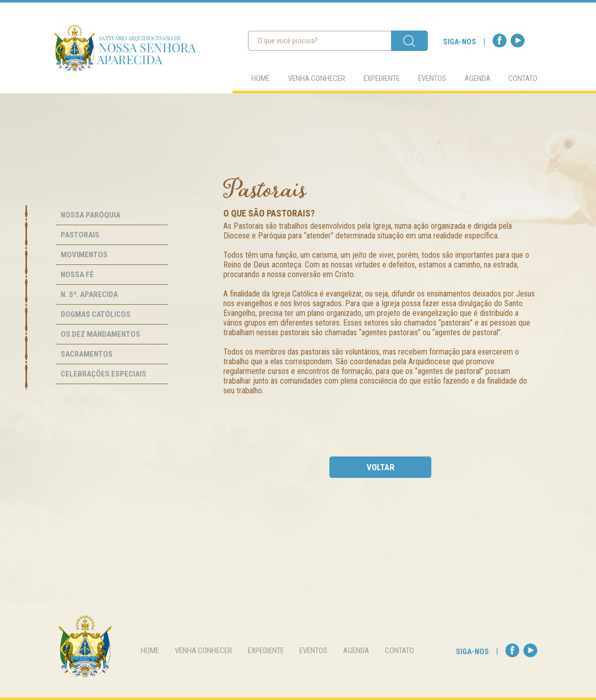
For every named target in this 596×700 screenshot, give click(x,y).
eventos (432, 78)
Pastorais (80, 235)
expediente (382, 78)
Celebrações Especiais (103, 374)
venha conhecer (317, 78)
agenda (477, 78)
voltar (381, 467)
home (261, 78)
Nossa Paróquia (90, 215)
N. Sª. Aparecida (89, 294)
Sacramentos (87, 354)
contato (523, 78)
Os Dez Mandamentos (100, 334)
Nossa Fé (77, 275)
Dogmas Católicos (96, 314)
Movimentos (84, 255)
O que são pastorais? (269, 213)
